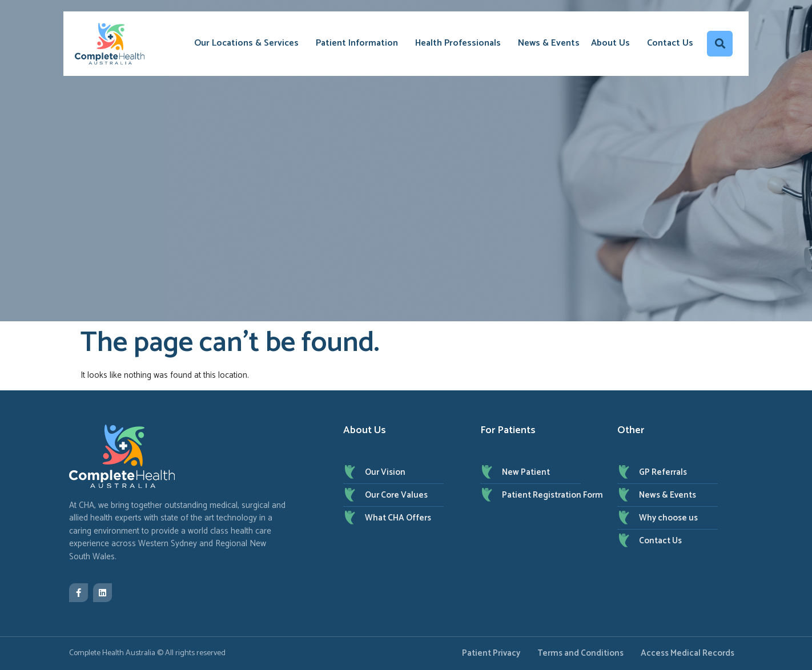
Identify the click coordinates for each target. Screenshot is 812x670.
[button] (720, 44)
